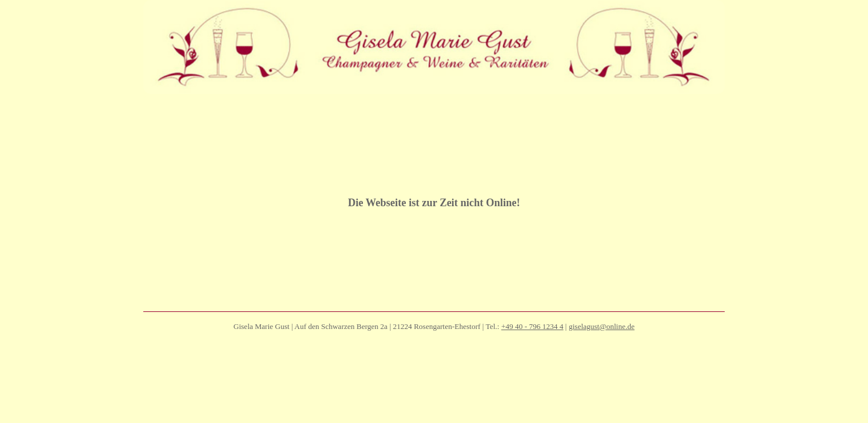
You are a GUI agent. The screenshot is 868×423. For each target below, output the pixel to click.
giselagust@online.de (601, 356)
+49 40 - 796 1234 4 (532, 356)
